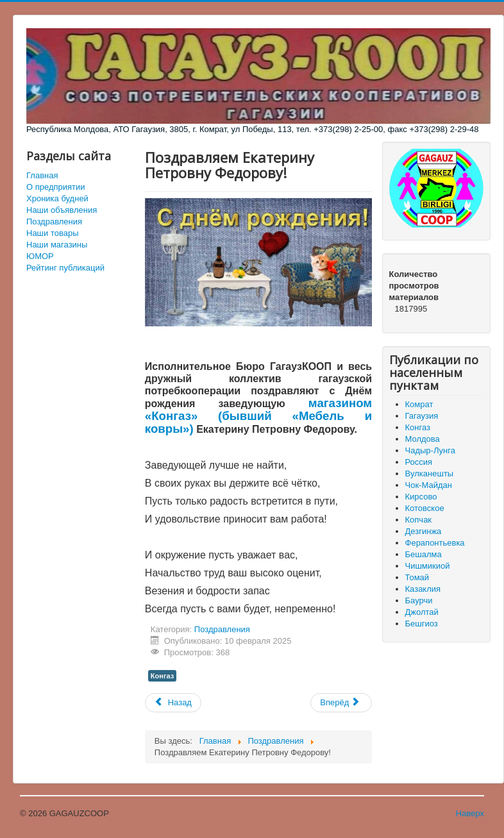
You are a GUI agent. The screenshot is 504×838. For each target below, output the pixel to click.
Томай (417, 577)
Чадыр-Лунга (430, 450)
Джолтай (422, 612)
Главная (42, 175)
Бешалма (424, 554)
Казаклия (423, 589)
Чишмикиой (428, 566)
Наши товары (53, 233)
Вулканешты (430, 473)
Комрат (419, 404)
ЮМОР (40, 256)
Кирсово (421, 497)
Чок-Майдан (429, 485)
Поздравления (54, 222)
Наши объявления (62, 210)
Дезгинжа (424, 531)
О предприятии (56, 187)
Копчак (419, 520)
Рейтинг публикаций (65, 268)
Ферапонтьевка (435, 543)
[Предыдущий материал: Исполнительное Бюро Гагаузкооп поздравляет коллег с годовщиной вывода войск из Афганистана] (173, 703)
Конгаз (162, 676)
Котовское (425, 508)
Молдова (423, 439)
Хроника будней (57, 198)
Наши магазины (57, 245)
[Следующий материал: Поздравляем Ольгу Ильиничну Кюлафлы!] (341, 703)
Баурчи (419, 600)
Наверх (470, 813)
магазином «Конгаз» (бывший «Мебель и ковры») (258, 416)
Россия (419, 462)
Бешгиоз (422, 624)
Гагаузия (422, 416)
